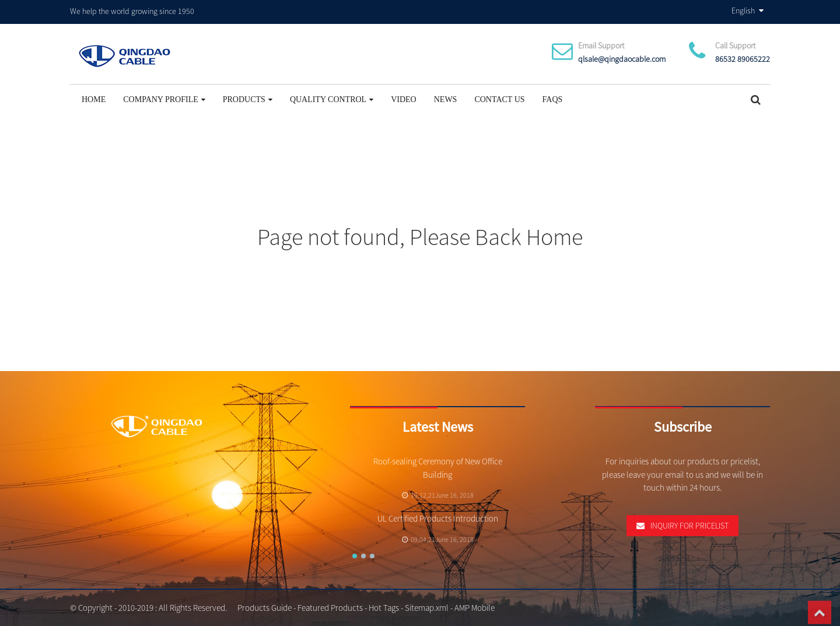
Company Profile (164, 99)
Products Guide (265, 608)
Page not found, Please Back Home (420, 237)
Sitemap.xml (427, 608)
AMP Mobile (475, 608)
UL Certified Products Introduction (438, 518)
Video (404, 99)
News (446, 99)
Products (248, 99)
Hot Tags (384, 608)
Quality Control (332, 99)
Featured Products (330, 608)
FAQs (553, 99)
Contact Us (499, 99)
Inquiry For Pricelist (689, 526)
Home (94, 99)
